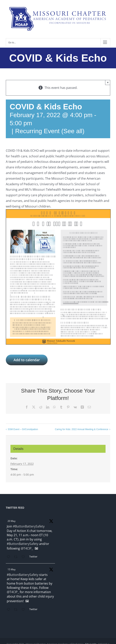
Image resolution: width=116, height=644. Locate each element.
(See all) (73, 131)
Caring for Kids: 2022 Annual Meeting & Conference (82, 429)
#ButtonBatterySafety (29, 526)
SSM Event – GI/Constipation (23, 429)
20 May (12, 521)
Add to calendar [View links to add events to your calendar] (27, 360)
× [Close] (108, 82)
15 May (12, 569)
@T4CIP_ (27, 548)
